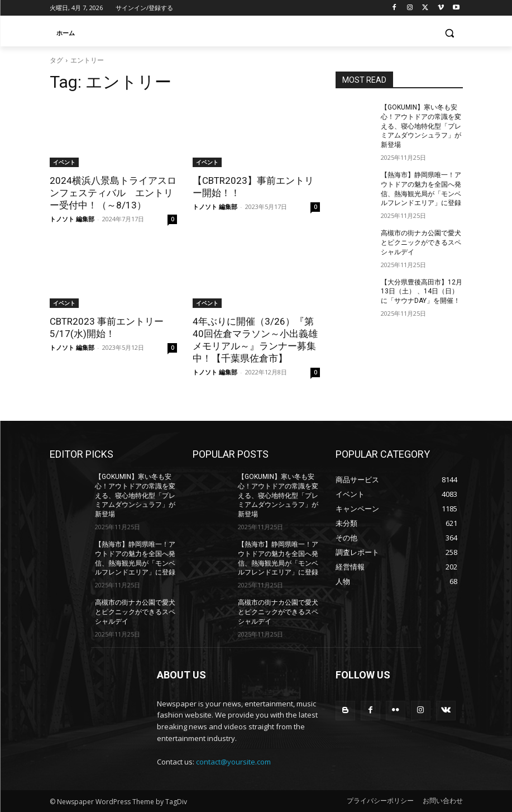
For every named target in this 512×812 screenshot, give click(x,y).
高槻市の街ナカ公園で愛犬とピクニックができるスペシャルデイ (421, 243)
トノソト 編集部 (72, 219)
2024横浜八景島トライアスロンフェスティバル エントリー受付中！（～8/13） (113, 193)
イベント (64, 162)
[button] (450, 33)
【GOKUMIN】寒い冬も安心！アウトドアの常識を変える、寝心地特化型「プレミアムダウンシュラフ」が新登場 (421, 126)
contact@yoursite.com (233, 762)
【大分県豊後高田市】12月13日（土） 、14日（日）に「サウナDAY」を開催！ (422, 292)
